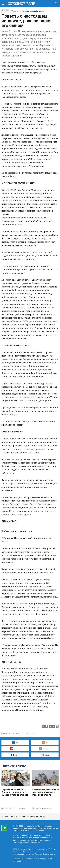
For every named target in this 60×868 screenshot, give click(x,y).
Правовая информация (37, 817)
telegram (45, 749)
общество (26, 733)
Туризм (36, 808)
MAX (45, 755)
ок (45, 743)
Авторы (22, 817)
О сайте (5, 817)
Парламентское (8, 808)
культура (16, 733)
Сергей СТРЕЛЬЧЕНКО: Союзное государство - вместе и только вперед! (15, 792)
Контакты (14, 817)
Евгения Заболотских (36, 11)
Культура (5, 11)
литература (6, 733)
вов (33, 733)
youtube (15, 749)
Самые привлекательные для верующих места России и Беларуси (46, 792)
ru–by (15, 755)
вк (15, 743)
